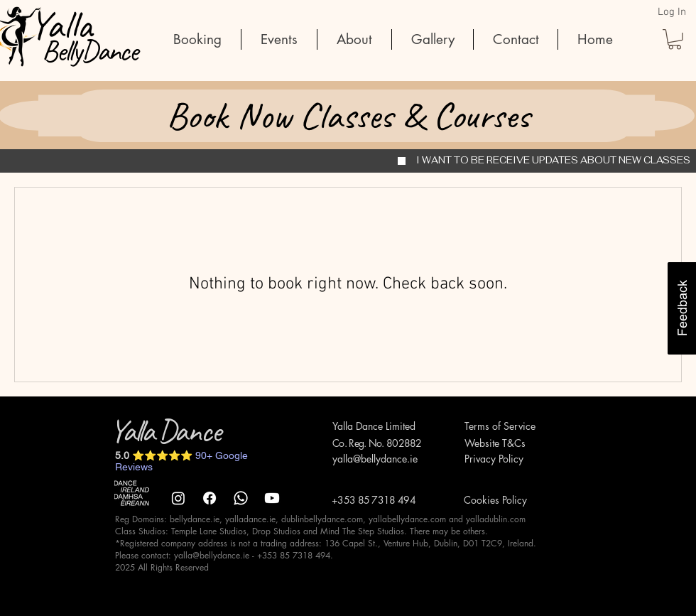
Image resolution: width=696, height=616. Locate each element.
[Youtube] (272, 498)
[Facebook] (210, 498)
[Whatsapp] (241, 498)
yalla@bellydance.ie (375, 459)
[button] (675, 39)
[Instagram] (178, 498)
